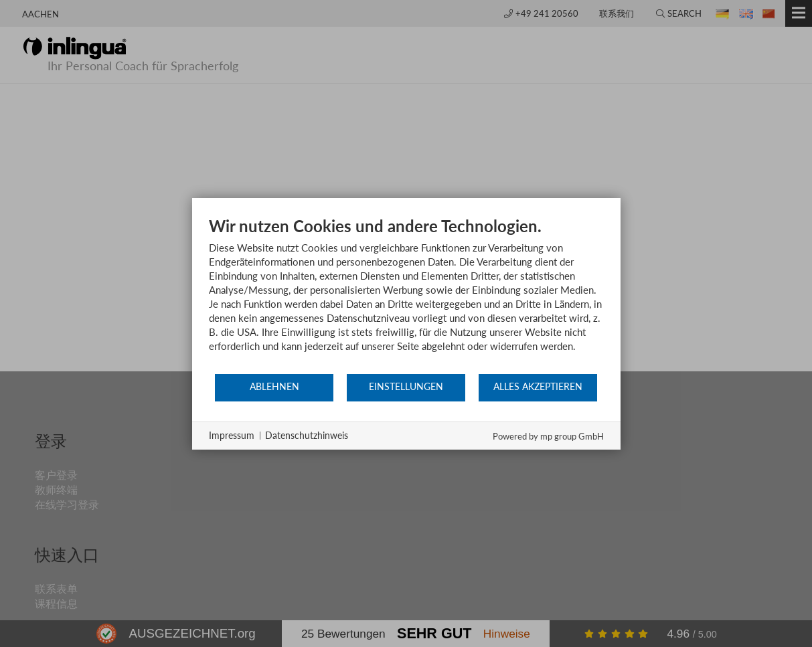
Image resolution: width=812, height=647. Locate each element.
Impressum (232, 435)
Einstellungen (406, 387)
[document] (406, 294)
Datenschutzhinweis (307, 435)
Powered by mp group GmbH (548, 436)
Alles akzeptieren (538, 387)
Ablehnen (274, 387)
